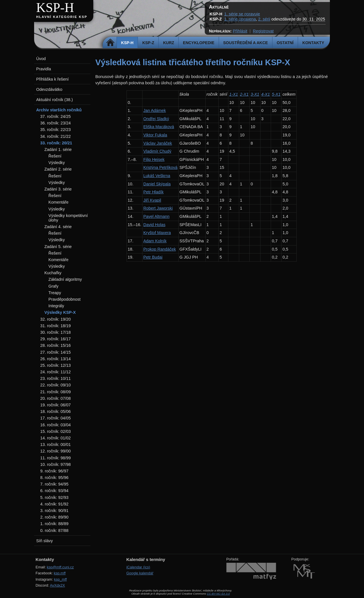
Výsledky (57, 163)
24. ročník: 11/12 (56, 372)
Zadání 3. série (58, 189)
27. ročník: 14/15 (56, 352)
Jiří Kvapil (152, 200)
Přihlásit (240, 31)
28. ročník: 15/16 (56, 345)
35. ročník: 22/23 (56, 130)
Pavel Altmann (156, 216)
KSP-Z (148, 43)
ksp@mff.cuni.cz (60, 567)
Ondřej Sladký (156, 119)
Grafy (53, 286)
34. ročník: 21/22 (56, 136)
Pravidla (44, 69)
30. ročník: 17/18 (56, 332)
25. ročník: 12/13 (56, 365)
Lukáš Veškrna (157, 176)
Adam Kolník (155, 241)
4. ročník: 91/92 (54, 504)
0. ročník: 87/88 (54, 531)
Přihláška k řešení (52, 79)
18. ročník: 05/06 (56, 411)
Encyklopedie (198, 43)
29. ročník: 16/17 (56, 339)
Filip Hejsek (154, 159)
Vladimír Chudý (157, 151)
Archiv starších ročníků (59, 110)
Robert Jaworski (158, 208)
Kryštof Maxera (157, 233)
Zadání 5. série (58, 247)
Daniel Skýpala (157, 184)
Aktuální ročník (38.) (54, 100)
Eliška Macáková (159, 127)
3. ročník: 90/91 (54, 511)
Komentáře (58, 202)
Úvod (41, 59)
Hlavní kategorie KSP (62, 17)
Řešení (55, 156)
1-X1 (233, 94)
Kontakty (313, 43)
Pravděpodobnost (64, 299)
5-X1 (276, 94)
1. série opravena (240, 19)
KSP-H (55, 8)
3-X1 (255, 94)
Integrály (56, 306)
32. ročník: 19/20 (56, 319)
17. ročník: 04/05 (56, 418)
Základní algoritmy (65, 279)
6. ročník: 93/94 (54, 491)
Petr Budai (153, 257)
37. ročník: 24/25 (56, 116)
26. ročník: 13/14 (56, 359)
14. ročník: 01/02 (56, 438)
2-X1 (244, 94)
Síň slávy (44, 541)
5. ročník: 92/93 (54, 497)
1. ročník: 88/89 (54, 524)
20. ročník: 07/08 (56, 398)
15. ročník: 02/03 (56, 431)
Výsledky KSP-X (60, 312)
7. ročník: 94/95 (54, 484)
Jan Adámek (155, 110)
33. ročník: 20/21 (56, 143)
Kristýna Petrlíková (160, 167)
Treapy (55, 293)
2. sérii (264, 19)
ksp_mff (60, 579)
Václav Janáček (158, 143)
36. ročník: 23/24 (56, 123)
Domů (110, 43)
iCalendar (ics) (138, 567)
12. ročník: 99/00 (56, 451)
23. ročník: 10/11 (56, 378)
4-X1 (266, 94)
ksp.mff (60, 573)
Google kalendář (140, 573)
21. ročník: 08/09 (56, 392)
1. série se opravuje (242, 14)
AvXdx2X (57, 585)
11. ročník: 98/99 (56, 458)
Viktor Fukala (155, 135)
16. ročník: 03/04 (56, 425)
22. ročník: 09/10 (56, 385)
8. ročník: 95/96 (54, 478)
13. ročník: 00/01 (56, 445)
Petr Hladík (153, 192)
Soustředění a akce (246, 43)
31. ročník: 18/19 (56, 326)
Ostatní (285, 43)
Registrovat (263, 31)
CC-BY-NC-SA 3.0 (218, 594)
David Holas (154, 225)
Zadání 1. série (58, 149)
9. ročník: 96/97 (54, 471)
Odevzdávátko (49, 89)
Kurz (168, 43)
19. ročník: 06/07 (56, 405)
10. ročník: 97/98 (56, 464)
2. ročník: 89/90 (54, 517)
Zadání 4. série (58, 227)
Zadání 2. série (58, 169)
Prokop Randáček (160, 249)
